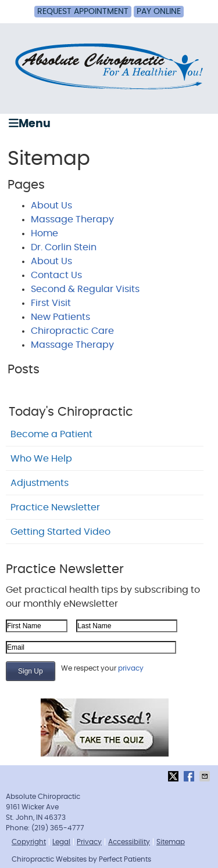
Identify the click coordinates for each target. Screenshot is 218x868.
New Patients (60, 317)
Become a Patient (51, 434)
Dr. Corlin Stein (64, 247)
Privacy (89, 842)
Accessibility (129, 842)
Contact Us (56, 275)
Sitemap (171, 842)
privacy (131, 668)
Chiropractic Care (72, 331)
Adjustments (40, 483)
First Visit (51, 303)
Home (44, 233)
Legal (61, 842)
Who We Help (41, 459)
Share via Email (206, 776)
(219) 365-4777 (58, 828)
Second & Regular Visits (85, 289)
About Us (51, 206)
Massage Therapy (72, 219)
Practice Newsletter (55, 507)
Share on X (174, 776)
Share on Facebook (190, 776)
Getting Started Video (60, 532)
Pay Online (159, 12)
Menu (30, 123)
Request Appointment (83, 12)
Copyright (29, 842)
